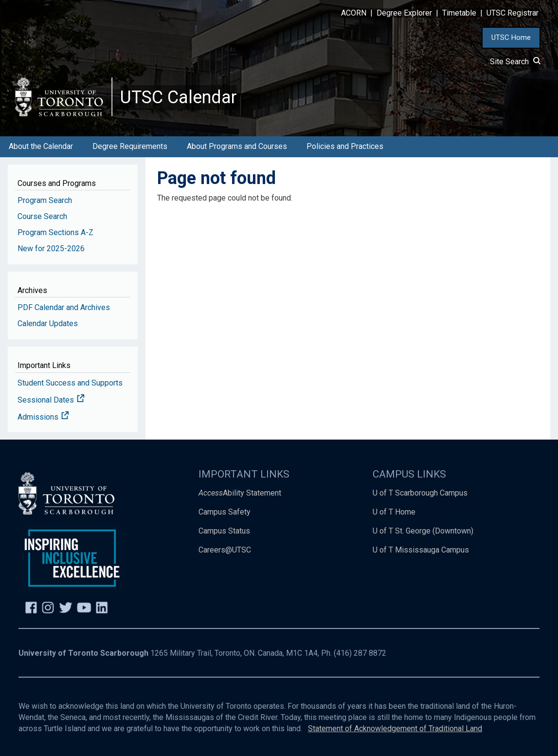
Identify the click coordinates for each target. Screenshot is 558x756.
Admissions (43, 417)
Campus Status (224, 531)
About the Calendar (41, 146)
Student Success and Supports (70, 383)
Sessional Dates (51, 400)
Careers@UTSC (225, 550)
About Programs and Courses (237, 146)
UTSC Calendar (179, 97)
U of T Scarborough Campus (420, 493)
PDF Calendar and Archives (64, 307)
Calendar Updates (48, 323)
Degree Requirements (130, 146)
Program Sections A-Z (55, 232)
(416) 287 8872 (360, 653)
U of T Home (394, 512)
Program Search (45, 200)
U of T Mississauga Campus (421, 550)
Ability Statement (240, 493)
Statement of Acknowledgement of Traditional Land (395, 728)
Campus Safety (225, 512)
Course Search (42, 216)
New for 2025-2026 (51, 249)
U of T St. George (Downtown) (423, 531)
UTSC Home (511, 37)
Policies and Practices (345, 146)
